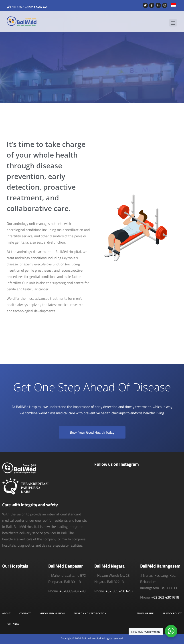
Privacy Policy (172, 613)
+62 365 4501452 (119, 591)
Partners (13, 624)
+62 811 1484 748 (36, 7)
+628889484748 (72, 591)
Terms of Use (145, 613)
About (6, 613)
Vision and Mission (52, 613)
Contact (25, 613)
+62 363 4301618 (165, 597)
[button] (173, 23)
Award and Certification (90, 613)
